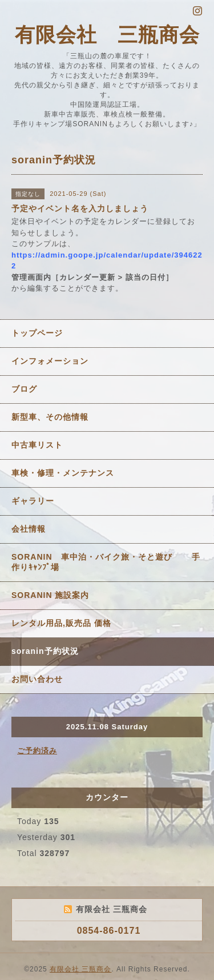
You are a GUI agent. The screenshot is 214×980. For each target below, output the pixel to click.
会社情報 (29, 529)
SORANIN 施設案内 (50, 595)
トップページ (37, 333)
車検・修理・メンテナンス (63, 473)
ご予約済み (37, 751)
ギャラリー (33, 501)
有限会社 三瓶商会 (107, 35)
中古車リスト (37, 445)
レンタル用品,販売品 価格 (61, 623)
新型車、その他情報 (50, 417)
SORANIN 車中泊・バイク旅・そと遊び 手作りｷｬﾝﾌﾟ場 (106, 562)
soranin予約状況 (45, 651)
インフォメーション (50, 361)
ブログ (24, 389)
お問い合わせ (37, 679)
